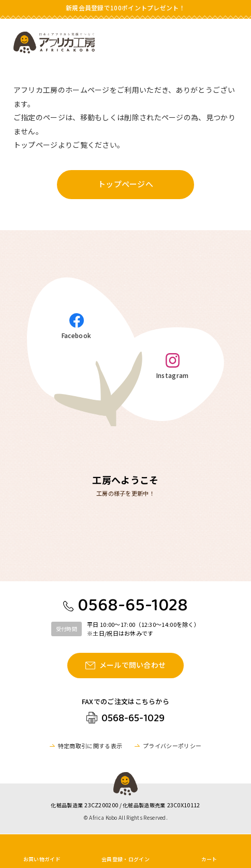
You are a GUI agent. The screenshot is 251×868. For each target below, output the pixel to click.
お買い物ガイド (42, 859)
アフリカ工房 (54, 43)
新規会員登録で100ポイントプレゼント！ (126, 8)
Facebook (76, 335)
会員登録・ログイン (126, 859)
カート (209, 859)
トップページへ (126, 184)
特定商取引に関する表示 (90, 746)
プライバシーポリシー (172, 746)
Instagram (173, 375)
